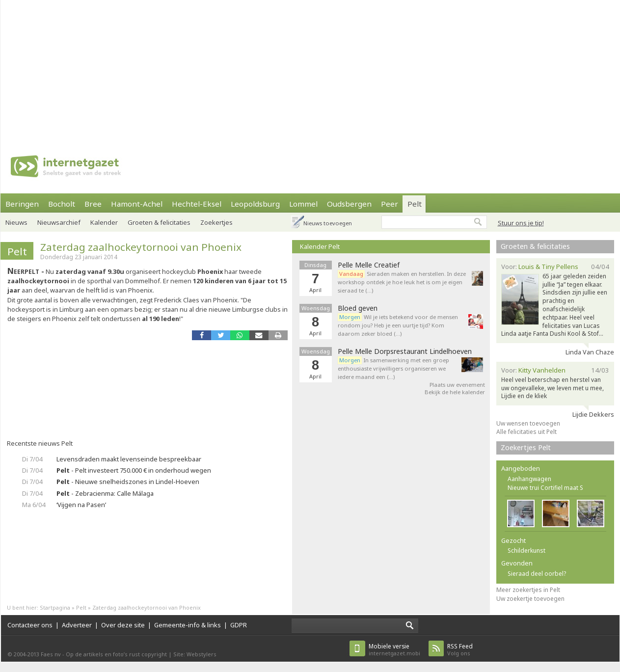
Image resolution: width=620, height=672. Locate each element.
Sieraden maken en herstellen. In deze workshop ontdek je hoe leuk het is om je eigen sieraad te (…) (402, 282)
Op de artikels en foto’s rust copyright (116, 654)
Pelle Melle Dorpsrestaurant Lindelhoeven (405, 351)
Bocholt (62, 204)
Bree (93, 204)
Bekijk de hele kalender (455, 392)
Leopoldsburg (255, 204)
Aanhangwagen (529, 479)
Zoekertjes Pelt (526, 447)
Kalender (104, 222)
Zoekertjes (216, 222)
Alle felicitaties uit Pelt (526, 432)
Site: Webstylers (195, 654)
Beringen (22, 204)
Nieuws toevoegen (328, 223)
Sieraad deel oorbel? (537, 574)
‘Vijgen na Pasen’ (81, 505)
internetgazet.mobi (394, 650)
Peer (390, 204)
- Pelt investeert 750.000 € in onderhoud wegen (134, 470)
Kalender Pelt (320, 246)
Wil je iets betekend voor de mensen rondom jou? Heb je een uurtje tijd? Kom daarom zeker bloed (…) (398, 325)
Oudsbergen (349, 204)
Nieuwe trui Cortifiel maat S (545, 488)
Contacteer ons (30, 625)
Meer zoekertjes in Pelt (528, 590)
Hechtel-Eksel (197, 204)
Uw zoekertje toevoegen (530, 599)
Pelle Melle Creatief (369, 265)
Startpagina (55, 607)
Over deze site (123, 625)
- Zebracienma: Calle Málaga (105, 493)
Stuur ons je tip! (521, 223)
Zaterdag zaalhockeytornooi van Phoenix (141, 247)
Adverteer (77, 625)
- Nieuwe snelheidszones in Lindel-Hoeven (128, 482)
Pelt (415, 204)
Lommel (303, 204)
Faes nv (51, 654)
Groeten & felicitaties (159, 222)
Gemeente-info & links (188, 625)
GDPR (239, 625)
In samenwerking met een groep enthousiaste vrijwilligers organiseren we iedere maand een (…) (393, 368)
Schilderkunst (526, 551)
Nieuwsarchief (59, 222)
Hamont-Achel (137, 204)
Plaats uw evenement (457, 385)
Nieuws (16, 222)
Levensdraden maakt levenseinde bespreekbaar (129, 459)
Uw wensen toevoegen (528, 423)
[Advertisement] (270, 69)
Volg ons (460, 650)
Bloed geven (358, 308)
